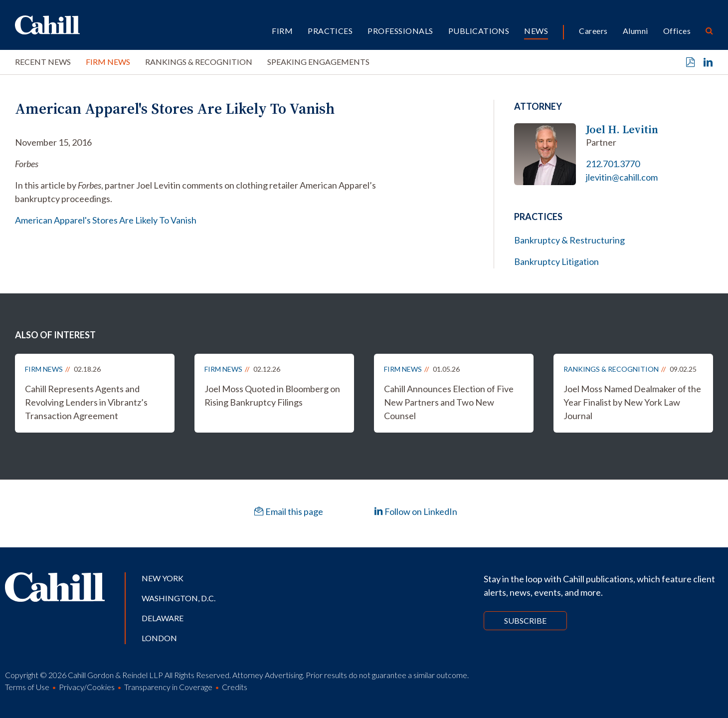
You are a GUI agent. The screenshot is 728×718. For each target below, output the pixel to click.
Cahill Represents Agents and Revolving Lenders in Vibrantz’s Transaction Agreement (86, 402)
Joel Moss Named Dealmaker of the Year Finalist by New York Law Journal (632, 402)
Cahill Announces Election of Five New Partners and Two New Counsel (449, 402)
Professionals (400, 31)
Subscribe (525, 620)
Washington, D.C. (179, 598)
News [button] (536, 31)
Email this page (289, 511)
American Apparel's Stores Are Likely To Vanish (106, 220)
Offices (677, 31)
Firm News (108, 62)
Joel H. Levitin (622, 129)
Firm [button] (282, 31)
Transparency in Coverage (168, 687)
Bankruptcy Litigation (556, 261)
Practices (330, 31)
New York (163, 578)
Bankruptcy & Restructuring (569, 240)
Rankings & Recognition (199, 62)
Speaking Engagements (318, 62)
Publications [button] (479, 31)
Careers (593, 31)
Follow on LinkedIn (416, 511)
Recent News (43, 62)
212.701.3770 (613, 164)
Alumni (636, 31)
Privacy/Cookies (87, 687)
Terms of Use (27, 687)
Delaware (163, 618)
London (159, 638)
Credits (235, 687)
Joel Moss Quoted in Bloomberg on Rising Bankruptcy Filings (272, 395)
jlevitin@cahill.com (622, 177)
